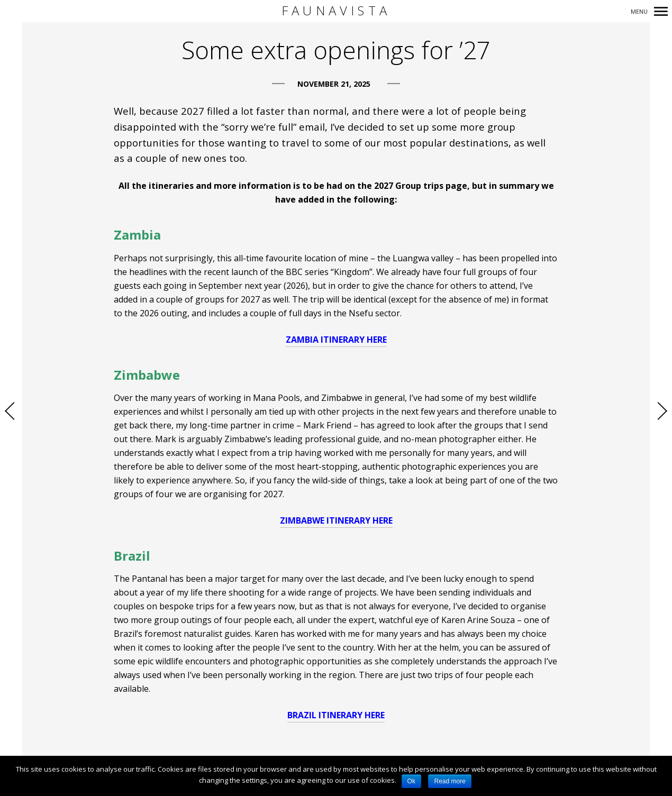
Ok (411, 781)
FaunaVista (336, 11)
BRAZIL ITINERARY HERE (336, 715)
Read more (449, 781)
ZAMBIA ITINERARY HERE (336, 340)
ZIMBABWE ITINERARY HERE (336, 520)
